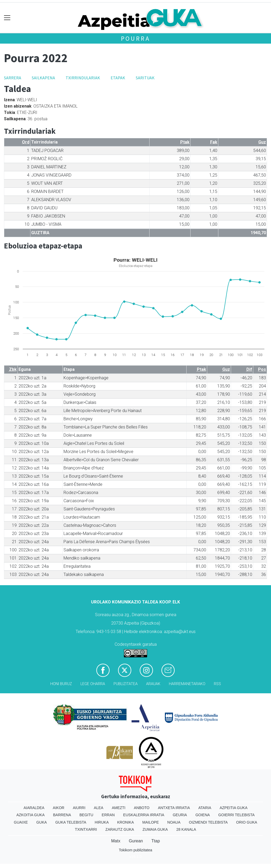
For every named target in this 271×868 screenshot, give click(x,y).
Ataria (205, 808)
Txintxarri (86, 829)
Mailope (151, 822)
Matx (116, 841)
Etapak (118, 78)
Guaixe (21, 822)
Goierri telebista (236, 815)
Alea (99, 808)
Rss (217, 684)
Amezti (118, 808)
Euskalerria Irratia (144, 815)
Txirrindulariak (83, 78)
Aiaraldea (34, 808)
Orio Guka (247, 822)
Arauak (153, 684)
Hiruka (102, 822)
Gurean (136, 841)
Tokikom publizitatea (135, 850)
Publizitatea (126, 684)
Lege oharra (93, 684)
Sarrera (13, 78)
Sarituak (145, 78)
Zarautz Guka (120, 829)
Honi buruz (61, 684)
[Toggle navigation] (7, 18)
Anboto (142, 808)
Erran (108, 815)
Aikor (59, 808)
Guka (42, 822)
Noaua (174, 822)
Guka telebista (71, 822)
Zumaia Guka (155, 829)
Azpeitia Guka (234, 808)
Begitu (86, 815)
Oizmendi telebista (208, 822)
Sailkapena (43, 78)
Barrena (62, 815)
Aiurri (79, 808)
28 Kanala (186, 829)
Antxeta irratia (174, 808)
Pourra (136, 38)
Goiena (202, 815)
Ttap (156, 841)
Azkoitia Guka (31, 815)
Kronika (126, 822)
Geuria (180, 815)
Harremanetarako (187, 684)
